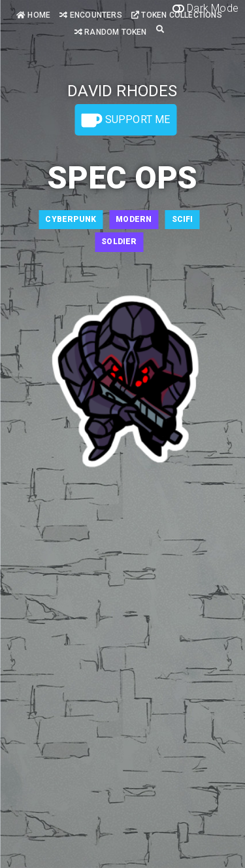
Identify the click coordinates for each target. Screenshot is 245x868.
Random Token (111, 32)
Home (33, 15)
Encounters (90, 15)
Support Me (125, 120)
